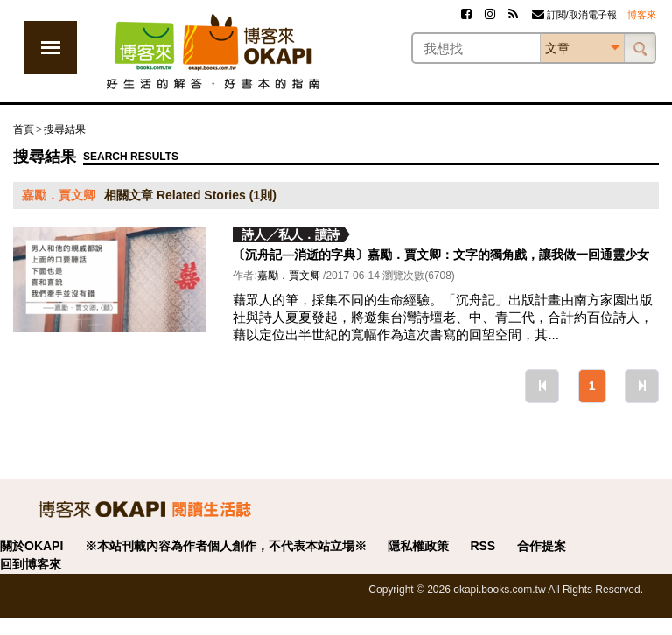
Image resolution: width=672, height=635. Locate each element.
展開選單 (50, 48)
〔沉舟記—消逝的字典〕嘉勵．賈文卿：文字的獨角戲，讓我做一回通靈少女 (441, 255)
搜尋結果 (65, 129)
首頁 (24, 129)
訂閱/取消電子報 (574, 15)
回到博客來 (31, 564)
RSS (483, 546)
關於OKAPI (31, 546)
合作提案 (542, 546)
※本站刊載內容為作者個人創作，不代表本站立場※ (226, 546)
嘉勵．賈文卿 (289, 276)
